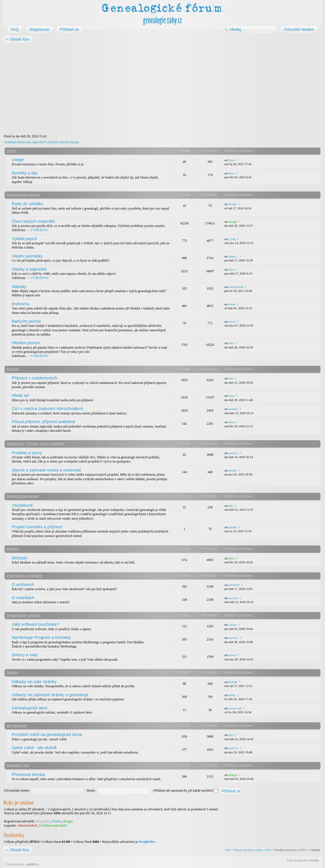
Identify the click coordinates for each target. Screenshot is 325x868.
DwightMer (147, 842)
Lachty (233, 625)
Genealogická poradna (23, 195)
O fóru (11, 151)
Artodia (314, 860)
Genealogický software (23, 616)
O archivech (23, 584)
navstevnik (235, 708)
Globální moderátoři (53, 825)
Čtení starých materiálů (33, 221)
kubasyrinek (236, 287)
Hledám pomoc (26, 343)
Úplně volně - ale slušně (34, 748)
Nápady (19, 286)
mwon (232, 322)
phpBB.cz (32, 864)
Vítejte (18, 160)
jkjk (231, 506)
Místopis (13, 549)
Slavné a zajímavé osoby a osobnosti (46, 470)
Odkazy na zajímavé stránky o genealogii (50, 695)
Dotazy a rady (25, 655)
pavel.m (233, 453)
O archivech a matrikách (24, 576)
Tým (228, 850)
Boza (231, 173)
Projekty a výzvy (27, 453)
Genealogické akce (30, 708)
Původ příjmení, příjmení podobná (43, 422)
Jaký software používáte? (35, 624)
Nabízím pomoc (26, 321)
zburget (233, 222)
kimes (232, 304)
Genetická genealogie (23, 496)
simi (231, 378)
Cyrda (232, 239)
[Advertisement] (162, 89)
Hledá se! (21, 395)
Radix (232, 695)
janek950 (234, 585)
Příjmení (13, 369)
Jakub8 (233, 527)
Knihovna (21, 304)
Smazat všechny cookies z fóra (252, 850)
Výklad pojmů (24, 239)
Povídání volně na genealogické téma (47, 734)
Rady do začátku (27, 204)
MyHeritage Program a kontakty (41, 637)
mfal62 (233, 470)
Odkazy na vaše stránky (34, 682)
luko (231, 735)
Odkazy (12, 673)
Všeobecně (22, 505)
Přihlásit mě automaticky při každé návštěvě (186, 790)
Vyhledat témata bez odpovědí (24, 142)
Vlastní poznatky (27, 256)
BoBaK (233, 682)
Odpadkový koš (18, 766)
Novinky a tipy (25, 173)
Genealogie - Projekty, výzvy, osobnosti (36, 444)
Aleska (232, 204)
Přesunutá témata (28, 774)
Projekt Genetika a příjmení (37, 527)
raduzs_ (233, 256)
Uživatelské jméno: (17, 790)
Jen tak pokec (17, 726)
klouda (57, 821)
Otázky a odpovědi (29, 269)
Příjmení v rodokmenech (35, 378)
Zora (231, 160)
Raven (232, 655)
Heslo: (91, 790)
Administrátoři (27, 825)
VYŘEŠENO (39, 230)
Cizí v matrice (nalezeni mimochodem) (47, 408)
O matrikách (23, 598)
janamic (233, 409)
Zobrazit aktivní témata (63, 142)
